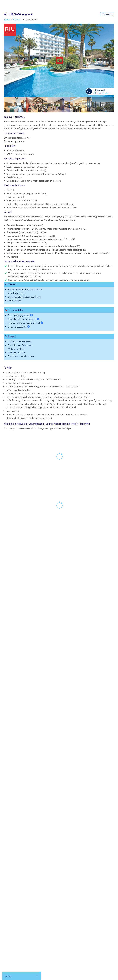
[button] (107, 15)
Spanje (7, 19)
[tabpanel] (59, 239)
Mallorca (17, 19)
